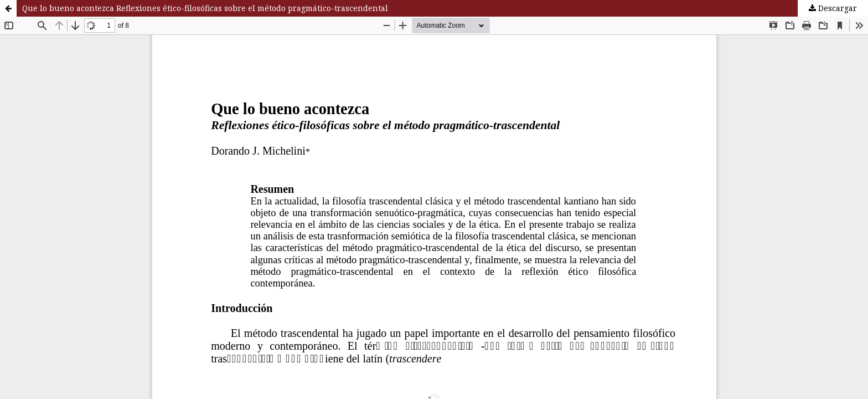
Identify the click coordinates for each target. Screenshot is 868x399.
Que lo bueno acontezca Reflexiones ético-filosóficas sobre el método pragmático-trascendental (205, 8)
